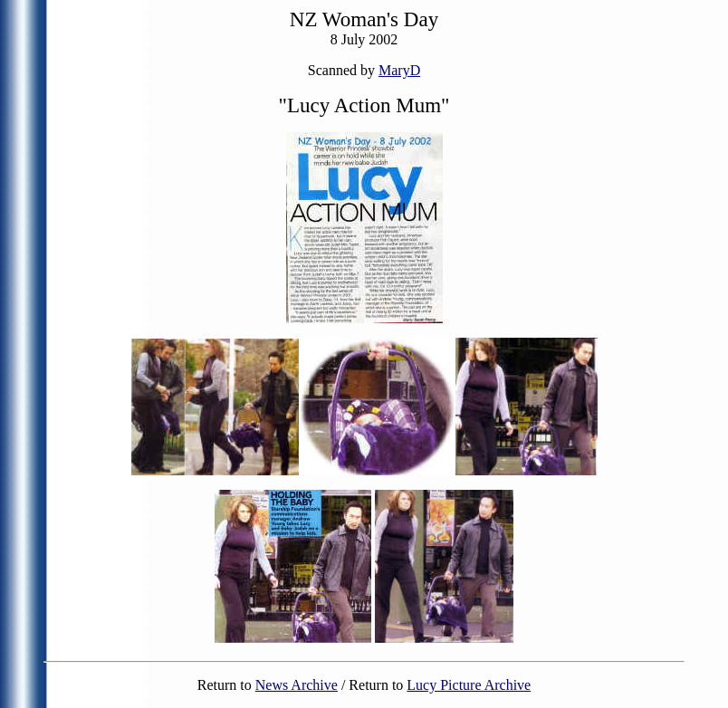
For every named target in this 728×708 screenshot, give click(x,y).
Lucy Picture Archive (469, 685)
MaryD (399, 70)
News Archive (297, 685)
